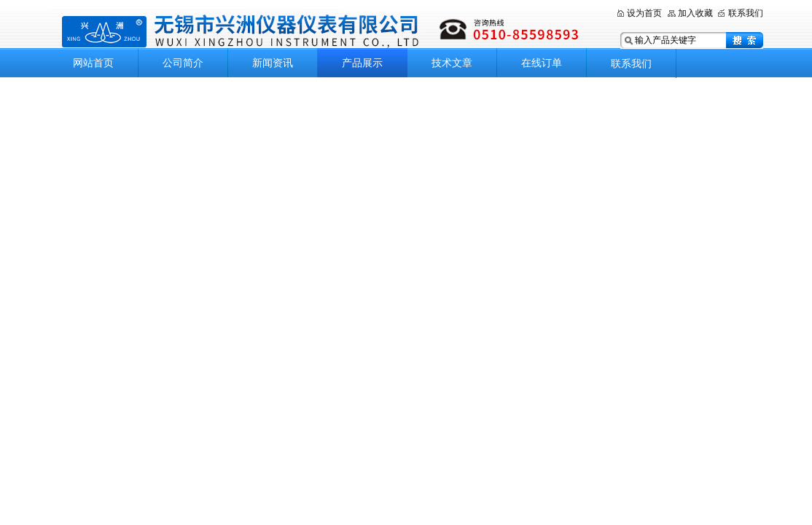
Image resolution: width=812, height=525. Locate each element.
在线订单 (542, 63)
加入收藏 (695, 13)
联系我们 (746, 13)
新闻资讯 (273, 63)
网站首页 (93, 63)
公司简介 (183, 63)
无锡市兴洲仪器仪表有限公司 (322, 31)
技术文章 (452, 63)
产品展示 (362, 63)
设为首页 (644, 13)
